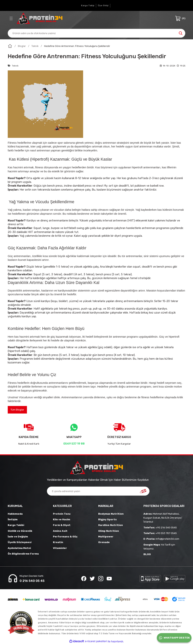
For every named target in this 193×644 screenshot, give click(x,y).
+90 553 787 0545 (160, 533)
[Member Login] (103, 6)
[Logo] (40, 18)
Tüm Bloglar (17, 410)
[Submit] (143, 491)
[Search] (96, 33)
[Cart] (180, 18)
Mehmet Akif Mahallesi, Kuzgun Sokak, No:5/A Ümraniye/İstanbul (163, 518)
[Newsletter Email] (98, 491)
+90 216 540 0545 (160, 528)
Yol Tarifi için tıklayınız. (159, 547)
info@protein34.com (161, 539)
